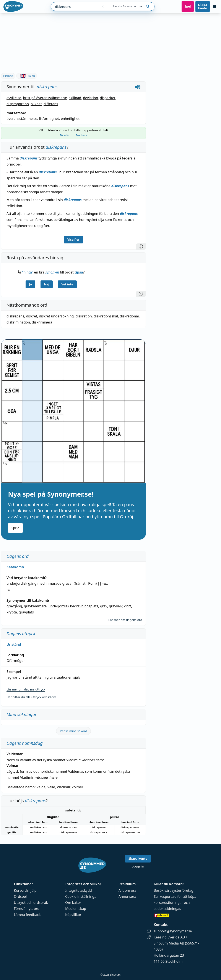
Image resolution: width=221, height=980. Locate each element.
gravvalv (116, 606)
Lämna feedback (27, 915)
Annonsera (127, 896)
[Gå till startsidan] (13, 6)
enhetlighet (70, 119)
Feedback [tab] (81, 135)
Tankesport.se (165, 896)
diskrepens (15, 316)
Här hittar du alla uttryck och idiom (31, 697)
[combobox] (75, 6)
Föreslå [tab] (64, 135)
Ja (30, 284)
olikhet (36, 104)
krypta (12, 612)
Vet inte (67, 284)
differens (51, 104)
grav (104, 606)
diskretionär (129, 316)
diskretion (84, 316)
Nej (47, 284)
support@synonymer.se (173, 931)
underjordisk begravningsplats (73, 606)
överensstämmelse (22, 119)
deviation (90, 98)
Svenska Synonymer (128, 7)
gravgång (14, 606)
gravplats (26, 612)
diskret (32, 316)
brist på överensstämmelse (45, 98)
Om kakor (73, 903)
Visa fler (74, 239)
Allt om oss (127, 890)
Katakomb (15, 567)
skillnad (75, 98)
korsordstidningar (168, 903)
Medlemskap (76, 909)
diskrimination (18, 322)
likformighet (49, 119)
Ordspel (20, 896)
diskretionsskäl (106, 316)
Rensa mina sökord (73, 731)
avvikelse (14, 98)
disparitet (108, 98)
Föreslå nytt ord (27, 909)
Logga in (138, 866)
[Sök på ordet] (148, 6)
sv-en (27, 76)
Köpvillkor (73, 915)
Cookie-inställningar (81, 896)
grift (128, 606)
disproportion (18, 104)
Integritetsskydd (79, 890)
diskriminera (42, 322)
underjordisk (17, 583)
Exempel (8, 76)
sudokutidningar (167, 909)
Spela (15, 528)
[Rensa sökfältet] (103, 6)
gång (32, 583)
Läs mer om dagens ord (125, 620)
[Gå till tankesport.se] (180, 915)
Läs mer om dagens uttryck (26, 689)
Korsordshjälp (25, 890)
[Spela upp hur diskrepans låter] (138, 87)
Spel (188, 6)
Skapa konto (203, 6)
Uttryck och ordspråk (31, 903)
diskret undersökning (56, 316)
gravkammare (35, 606)
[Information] (141, 246)
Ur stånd (14, 644)
